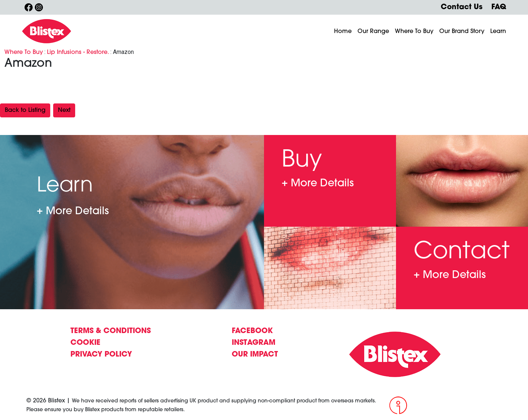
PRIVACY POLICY (101, 355)
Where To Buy (414, 32)
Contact (450, 276)
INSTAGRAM (254, 343)
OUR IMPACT (255, 355)
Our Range (373, 32)
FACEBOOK (252, 331)
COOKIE (85, 343)
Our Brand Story (462, 32)
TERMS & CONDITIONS (111, 331)
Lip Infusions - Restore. (78, 52)
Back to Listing (25, 110)
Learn (498, 32)
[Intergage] (445, 405)
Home (343, 32)
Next (64, 110)
